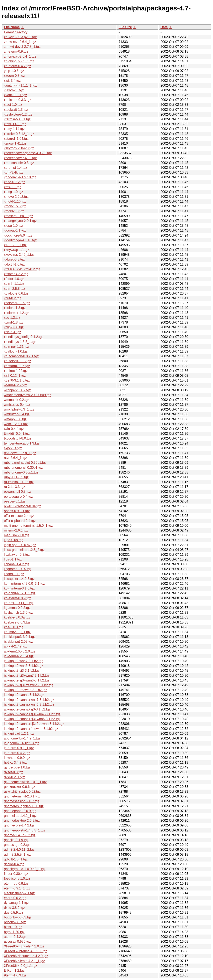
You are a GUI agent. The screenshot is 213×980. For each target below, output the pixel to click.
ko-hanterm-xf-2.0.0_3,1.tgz (24, 584)
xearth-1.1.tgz (14, 284)
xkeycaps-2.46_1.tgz (19, 255)
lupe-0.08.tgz (14, 540)
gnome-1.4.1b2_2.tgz (20, 835)
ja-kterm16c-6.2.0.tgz (20, 651)
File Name (12, 27)
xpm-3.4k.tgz (14, 172)
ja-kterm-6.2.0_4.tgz (19, 656)
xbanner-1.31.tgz (16, 347)
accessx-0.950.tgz (17, 942)
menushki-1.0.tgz (17, 535)
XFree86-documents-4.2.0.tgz (26, 956)
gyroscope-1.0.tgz (17, 767)
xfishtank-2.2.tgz (16, 274)
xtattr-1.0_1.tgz (15, 124)
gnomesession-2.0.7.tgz (22, 801)
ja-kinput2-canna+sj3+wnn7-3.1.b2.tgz (32, 714)
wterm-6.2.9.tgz (15, 385)
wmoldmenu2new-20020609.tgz (28, 395)
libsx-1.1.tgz (13, 559)
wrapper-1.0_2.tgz (17, 390)
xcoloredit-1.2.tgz (17, 313)
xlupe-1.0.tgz (14, 226)
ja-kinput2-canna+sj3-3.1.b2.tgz (27, 709)
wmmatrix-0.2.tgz (17, 400)
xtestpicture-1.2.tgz (18, 114)
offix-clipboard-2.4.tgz (20, 521)
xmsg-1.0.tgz (14, 192)
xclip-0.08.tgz (14, 327)
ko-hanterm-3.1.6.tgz (19, 588)
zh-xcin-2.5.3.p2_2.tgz (20, 37)
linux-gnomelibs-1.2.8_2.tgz (24, 550)
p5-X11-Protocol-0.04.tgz (22, 506)
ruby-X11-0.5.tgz (16, 477)
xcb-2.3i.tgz (12, 332)
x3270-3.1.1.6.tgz (17, 380)
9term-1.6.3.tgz (15, 975)
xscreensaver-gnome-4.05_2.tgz (28, 153)
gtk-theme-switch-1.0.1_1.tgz (25, 782)
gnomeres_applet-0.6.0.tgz (24, 806)
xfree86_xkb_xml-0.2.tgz (22, 269)
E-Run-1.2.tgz (14, 971)
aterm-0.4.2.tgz (15, 937)
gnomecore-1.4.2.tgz (19, 825)
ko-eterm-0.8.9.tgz (17, 598)
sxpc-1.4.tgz (13, 448)
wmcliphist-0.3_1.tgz (19, 409)
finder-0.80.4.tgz (16, 874)
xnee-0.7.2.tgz (14, 182)
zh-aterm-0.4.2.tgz (17, 66)
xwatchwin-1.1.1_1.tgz (20, 85)
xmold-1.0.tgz (14, 211)
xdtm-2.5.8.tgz (14, 289)
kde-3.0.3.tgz (14, 627)
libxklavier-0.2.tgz (17, 555)
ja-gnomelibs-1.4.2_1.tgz (22, 738)
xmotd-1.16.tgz (15, 201)
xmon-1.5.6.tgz (15, 206)
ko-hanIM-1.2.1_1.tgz (20, 593)
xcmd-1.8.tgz (14, 322)
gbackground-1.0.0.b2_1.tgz (25, 869)
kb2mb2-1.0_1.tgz (17, 632)
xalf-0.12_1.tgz (15, 376)
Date (164, 27)
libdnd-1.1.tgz (14, 574)
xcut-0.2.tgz (13, 298)
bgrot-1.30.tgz (14, 932)
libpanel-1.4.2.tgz (17, 564)
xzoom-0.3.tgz (14, 76)
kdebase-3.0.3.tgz (17, 622)
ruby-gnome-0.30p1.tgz (21, 472)
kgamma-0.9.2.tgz (17, 608)
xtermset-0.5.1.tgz (17, 119)
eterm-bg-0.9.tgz (16, 884)
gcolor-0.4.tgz (14, 864)
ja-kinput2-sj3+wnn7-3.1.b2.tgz (27, 676)
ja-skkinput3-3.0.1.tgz (20, 637)
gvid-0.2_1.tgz (14, 777)
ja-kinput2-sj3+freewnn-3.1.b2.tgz (29, 685)
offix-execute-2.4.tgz (19, 516)
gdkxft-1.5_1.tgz (16, 859)
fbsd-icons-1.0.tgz (17, 879)
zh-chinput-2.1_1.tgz (19, 61)
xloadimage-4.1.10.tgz (20, 240)
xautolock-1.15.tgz (17, 361)
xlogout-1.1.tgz (15, 230)
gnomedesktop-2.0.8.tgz (22, 821)
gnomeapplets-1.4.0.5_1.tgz (25, 830)
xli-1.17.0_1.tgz (15, 245)
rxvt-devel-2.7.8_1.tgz (20, 453)
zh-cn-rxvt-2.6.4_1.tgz (20, 56)
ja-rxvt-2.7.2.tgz (15, 646)
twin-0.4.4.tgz (14, 429)
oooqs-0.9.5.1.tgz (17, 511)
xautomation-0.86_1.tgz (21, 356)
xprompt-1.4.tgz (15, 168)
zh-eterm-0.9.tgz (16, 51)
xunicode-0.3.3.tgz (18, 100)
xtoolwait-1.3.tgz (16, 110)
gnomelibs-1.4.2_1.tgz (20, 816)
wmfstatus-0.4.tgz (17, 405)
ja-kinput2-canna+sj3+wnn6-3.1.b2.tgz (32, 719)
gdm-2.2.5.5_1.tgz (17, 855)
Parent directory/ (16, 32)
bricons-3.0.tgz (15, 922)
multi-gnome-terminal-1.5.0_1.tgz (28, 526)
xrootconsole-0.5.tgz (19, 163)
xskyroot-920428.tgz (19, 148)
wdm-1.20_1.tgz (16, 424)
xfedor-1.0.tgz (14, 279)
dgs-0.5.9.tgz (14, 913)
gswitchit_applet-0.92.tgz (22, 792)
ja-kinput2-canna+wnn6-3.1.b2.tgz (29, 705)
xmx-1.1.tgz (13, 187)
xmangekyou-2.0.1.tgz (20, 221)
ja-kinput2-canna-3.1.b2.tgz (24, 695)
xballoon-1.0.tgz (16, 351)
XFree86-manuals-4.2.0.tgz (24, 946)
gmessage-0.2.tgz (17, 845)
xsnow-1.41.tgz (15, 143)
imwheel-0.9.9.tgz (17, 758)
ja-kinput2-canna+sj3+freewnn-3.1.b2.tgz (34, 724)
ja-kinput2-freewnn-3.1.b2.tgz (25, 690)
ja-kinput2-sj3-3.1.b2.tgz (22, 671)
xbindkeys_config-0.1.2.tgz (24, 337)
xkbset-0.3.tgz (14, 259)
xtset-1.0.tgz (13, 105)
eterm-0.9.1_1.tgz (17, 888)
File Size (125, 27)
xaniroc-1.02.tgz (16, 371)
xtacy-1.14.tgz (14, 129)
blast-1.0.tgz (13, 927)
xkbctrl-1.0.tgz (14, 264)
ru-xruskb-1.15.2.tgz (19, 482)
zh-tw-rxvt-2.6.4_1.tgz (20, 42)
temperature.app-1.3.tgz (22, 443)
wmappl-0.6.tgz (15, 419)
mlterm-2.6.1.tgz (16, 530)
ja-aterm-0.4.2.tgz (17, 753)
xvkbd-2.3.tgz (14, 90)
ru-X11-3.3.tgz (14, 487)
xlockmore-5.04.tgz (18, 235)
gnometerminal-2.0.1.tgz (22, 796)
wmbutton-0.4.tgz (17, 414)
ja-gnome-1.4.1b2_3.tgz (22, 743)
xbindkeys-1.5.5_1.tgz (20, 342)
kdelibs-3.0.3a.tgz (17, 617)
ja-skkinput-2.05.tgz (18, 642)
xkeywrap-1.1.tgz (17, 250)
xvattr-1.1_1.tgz (15, 95)
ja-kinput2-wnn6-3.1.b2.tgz (24, 666)
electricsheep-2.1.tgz (19, 893)
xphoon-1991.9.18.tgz (20, 177)
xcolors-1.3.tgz (15, 308)
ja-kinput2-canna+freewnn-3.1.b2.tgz (31, 729)
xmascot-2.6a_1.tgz (19, 216)
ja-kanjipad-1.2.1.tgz (19, 734)
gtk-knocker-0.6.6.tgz (19, 787)
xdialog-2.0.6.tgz (16, 293)
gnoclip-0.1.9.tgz (16, 840)
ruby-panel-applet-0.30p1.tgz (25, 463)
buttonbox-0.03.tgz (18, 917)
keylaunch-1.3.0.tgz (18, 613)
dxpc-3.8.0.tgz (14, 908)
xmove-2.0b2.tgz (16, 197)
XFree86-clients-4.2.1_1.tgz (24, 961)
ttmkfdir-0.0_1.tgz (17, 434)
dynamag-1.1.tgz (16, 903)
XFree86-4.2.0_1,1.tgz (20, 966)
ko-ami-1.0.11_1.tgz (19, 603)
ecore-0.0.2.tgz (15, 898)
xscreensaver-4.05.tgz (20, 158)
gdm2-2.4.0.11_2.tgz (19, 850)
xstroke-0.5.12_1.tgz (19, 134)
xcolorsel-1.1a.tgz (17, 303)
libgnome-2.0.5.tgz (18, 569)
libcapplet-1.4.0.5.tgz (19, 579)
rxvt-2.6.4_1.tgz (15, 458)
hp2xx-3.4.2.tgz (15, 763)
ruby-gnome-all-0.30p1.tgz (23, 468)
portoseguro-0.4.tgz (18, 497)
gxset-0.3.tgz (14, 772)
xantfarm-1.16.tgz (17, 366)
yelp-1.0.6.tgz (14, 71)
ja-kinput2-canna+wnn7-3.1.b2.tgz (29, 700)
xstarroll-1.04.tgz (16, 139)
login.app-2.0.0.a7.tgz (20, 545)
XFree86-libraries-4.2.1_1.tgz (25, 951)
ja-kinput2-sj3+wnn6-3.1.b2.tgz (27, 680)
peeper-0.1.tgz (15, 501)
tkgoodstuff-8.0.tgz (18, 438)
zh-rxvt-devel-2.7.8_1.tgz (22, 47)
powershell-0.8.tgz (17, 492)
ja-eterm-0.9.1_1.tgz (19, 748)
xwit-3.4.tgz (12, 81)
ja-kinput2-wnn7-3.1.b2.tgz (24, 661)
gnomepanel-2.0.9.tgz (20, 811)
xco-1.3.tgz (12, 318)
